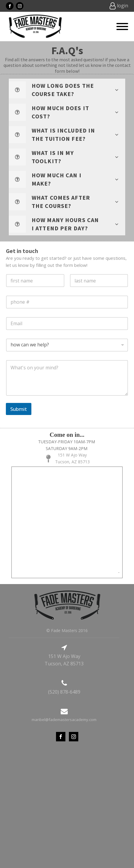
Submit (19, 409)
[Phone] (67, 302)
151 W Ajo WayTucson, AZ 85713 (72, 458)
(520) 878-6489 (64, 692)
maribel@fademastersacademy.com (64, 720)
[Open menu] (122, 27)
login (123, 6)
